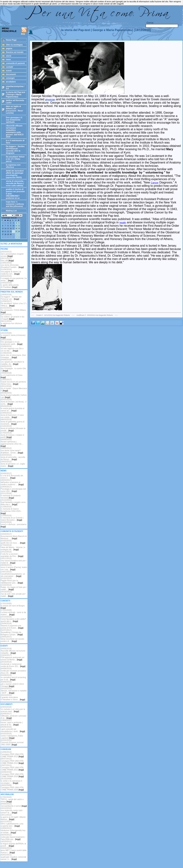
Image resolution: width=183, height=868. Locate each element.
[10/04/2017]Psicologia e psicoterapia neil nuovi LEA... (13, 489)
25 (16, 232)
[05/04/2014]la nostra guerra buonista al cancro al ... (12, 408)
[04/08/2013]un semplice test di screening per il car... (13, 677)
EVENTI (4, 646)
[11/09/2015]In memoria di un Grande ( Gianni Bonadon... (12, 518)
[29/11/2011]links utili (7, 259)
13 (3, 229)
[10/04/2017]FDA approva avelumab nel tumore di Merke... (12, 657)
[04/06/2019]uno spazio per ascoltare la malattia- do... (12, 362)
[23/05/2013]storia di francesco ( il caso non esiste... (12, 415)
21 (5, 232)
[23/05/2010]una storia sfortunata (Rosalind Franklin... (12, 265)
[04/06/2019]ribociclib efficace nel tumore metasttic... (13, 651)
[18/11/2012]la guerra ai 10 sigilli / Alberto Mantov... (13, 817)
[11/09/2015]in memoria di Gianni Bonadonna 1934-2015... (11, 510)
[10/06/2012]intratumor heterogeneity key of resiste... (13, 830)
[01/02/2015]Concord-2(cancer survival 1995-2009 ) (12, 742)
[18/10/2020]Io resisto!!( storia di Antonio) (13, 335)
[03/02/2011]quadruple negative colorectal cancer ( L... (13, 857)
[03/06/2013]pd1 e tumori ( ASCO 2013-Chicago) (12, 684)
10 (13, 226)
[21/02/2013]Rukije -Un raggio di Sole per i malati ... (14, 587)
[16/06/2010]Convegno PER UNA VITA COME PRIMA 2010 (12, 774)
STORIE (4, 330)
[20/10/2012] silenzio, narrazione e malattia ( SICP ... (14, 691)
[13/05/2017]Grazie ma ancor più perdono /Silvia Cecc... (13, 382)
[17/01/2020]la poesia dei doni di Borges (13, 606)
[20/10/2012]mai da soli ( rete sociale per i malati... (13, 594)
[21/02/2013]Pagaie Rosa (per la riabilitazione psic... (12, 581)
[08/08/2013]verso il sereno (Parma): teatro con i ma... (14, 567)
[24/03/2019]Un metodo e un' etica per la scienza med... (13, 709)
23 (11, 232)
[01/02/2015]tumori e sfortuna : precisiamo (13, 524)
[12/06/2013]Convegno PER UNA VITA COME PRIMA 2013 (12, 754)
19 (19, 229)
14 (5, 229)
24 (13, 232)
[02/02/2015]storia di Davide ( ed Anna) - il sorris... (13, 402)
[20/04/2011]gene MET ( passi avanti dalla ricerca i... (13, 850)
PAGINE (4, 249)
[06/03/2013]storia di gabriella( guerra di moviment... (12, 422)
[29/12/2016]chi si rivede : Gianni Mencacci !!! (14, 388)
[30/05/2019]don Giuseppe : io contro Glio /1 (13, 368)
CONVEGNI (6, 749)
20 (3, 232)
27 (3, 234)
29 (8, 234)
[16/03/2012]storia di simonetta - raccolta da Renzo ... (13, 457)
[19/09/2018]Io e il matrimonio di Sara (11, 375)
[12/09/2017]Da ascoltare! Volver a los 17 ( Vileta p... (14, 303)
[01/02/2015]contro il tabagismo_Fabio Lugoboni (12, 736)
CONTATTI (5, 601)
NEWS (4, 471)
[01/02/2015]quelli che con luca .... (13, 542)
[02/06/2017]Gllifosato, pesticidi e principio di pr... (13, 716)
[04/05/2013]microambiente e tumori (14, 805)
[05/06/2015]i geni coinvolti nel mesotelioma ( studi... (13, 729)
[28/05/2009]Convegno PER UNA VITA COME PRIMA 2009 (12, 787)
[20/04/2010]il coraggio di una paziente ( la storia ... (14, 278)
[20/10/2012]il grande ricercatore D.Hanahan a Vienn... (13, 697)
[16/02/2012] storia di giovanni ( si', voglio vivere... (13, 464)
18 (16, 229)
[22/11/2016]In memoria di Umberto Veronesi (11, 496)
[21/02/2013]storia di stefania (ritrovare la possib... (13, 428)
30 (3, 223)
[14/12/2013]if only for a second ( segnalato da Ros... (12, 554)
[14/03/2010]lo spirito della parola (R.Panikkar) (10, 285)
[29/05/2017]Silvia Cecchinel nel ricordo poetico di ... (12, 639)
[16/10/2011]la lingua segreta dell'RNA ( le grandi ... (13, 844)
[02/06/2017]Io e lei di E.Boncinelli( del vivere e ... (12, 476)
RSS (24, 31)
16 (11, 229)
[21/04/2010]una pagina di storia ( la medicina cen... (11, 272)
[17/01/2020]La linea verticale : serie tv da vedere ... (13, 612)
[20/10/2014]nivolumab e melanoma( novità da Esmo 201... (13, 664)
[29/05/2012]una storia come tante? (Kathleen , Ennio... (12, 450)
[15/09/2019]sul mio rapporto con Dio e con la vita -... (12, 348)
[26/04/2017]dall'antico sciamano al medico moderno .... (12, 482)
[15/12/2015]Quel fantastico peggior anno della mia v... (13, 502)
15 (8, 229)
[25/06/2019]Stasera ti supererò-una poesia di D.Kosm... (12, 626)
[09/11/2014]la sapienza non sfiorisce (11, 323)
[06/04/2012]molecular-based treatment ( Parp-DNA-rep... (13, 837)
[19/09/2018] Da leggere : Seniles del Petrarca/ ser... (11, 297)
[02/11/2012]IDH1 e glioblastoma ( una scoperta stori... (12, 824)
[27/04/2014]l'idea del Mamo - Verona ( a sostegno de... (13, 547)
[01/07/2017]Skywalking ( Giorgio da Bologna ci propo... (12, 632)
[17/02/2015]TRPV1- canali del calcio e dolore (12, 799)
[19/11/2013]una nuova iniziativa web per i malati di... (13, 561)
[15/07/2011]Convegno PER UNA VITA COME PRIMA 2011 (12, 767)
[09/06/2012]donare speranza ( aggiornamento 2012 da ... (12, 443)
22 (8, 232)
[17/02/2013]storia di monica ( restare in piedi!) (12, 435)
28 (5, 234)
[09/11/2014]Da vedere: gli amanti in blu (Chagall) (12, 317)
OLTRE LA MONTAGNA (11, 244)
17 (13, 229)
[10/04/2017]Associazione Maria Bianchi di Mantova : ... (14, 536)
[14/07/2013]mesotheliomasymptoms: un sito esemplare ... (13, 574)
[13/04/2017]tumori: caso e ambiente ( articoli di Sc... (12, 722)
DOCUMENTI (7, 704)
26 (19, 232)
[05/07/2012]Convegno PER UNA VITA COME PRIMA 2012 (12, 761)
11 (16, 226)
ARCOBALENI (7, 794)
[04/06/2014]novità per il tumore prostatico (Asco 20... (13, 671)
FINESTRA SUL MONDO (12, 292)
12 (19, 226)
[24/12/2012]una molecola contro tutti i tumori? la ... (12, 810)
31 (5, 223)
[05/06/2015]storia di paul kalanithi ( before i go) (14, 395)
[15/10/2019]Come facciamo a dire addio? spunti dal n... (13, 619)
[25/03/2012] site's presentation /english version (12, 254)
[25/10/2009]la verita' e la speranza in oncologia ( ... (11, 781)
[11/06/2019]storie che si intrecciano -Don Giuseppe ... (13, 355)
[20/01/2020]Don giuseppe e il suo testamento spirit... (11, 342)
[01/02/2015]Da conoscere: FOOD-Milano (13, 310)
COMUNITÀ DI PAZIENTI (12, 531)
